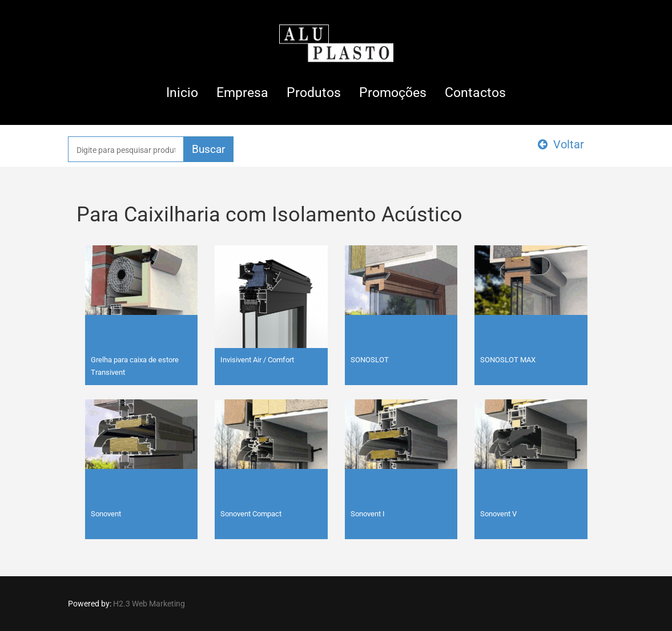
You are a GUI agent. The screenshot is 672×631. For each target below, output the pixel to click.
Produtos (314, 93)
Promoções (393, 93)
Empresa (242, 93)
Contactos (475, 93)
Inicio (182, 93)
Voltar (561, 144)
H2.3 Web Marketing (149, 604)
